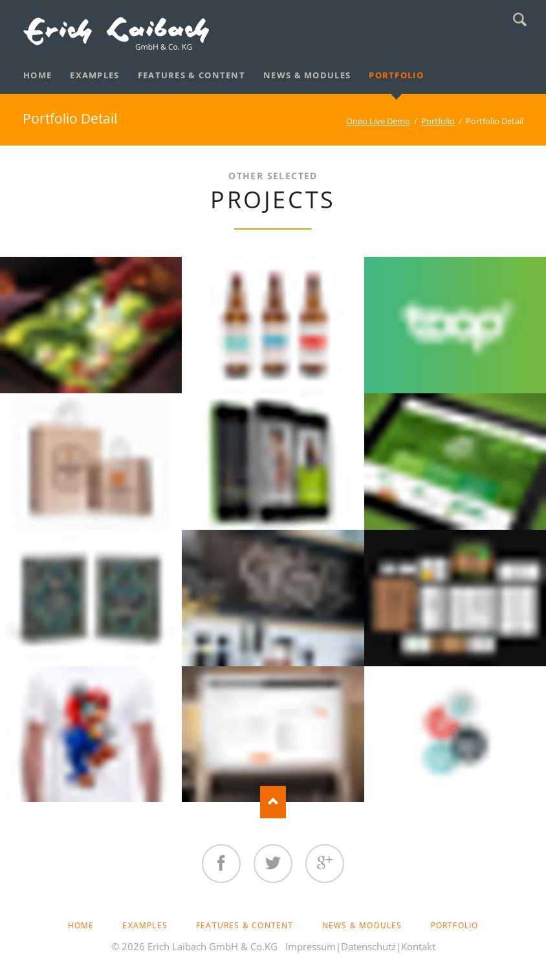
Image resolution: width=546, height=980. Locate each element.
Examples (145, 925)
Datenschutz (368, 946)
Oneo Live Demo (378, 121)
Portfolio (438, 121)
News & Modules (362, 925)
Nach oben (273, 802)
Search (520, 19)
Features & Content (245, 925)
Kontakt (418, 946)
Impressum (311, 946)
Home (81, 925)
